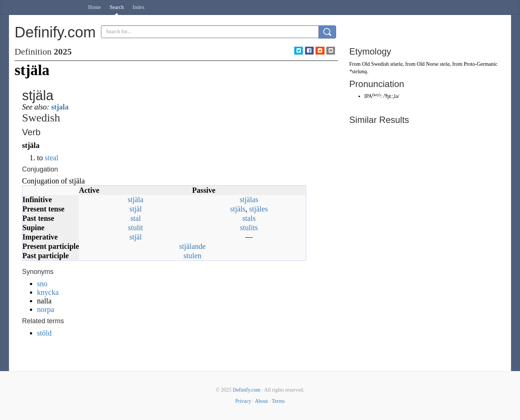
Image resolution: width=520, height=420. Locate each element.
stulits (249, 228)
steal (52, 158)
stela (444, 64)
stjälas (249, 200)
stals (249, 218)
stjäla (135, 200)
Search (117, 7)
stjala (60, 107)
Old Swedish (375, 64)
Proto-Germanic (480, 64)
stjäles (259, 209)
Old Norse (428, 64)
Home (95, 7)
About (261, 401)
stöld (44, 333)
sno (42, 284)
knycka (48, 292)
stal (136, 218)
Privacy (243, 401)
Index (139, 7)
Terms (278, 401)
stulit (136, 228)
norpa (46, 309)
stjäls (238, 209)
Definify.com (247, 390)
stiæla (396, 64)
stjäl (136, 209)
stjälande (192, 246)
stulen (193, 256)
